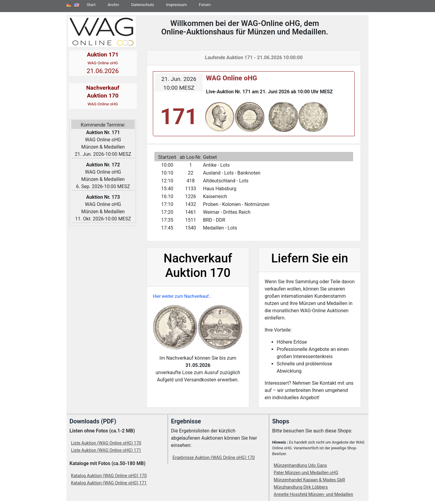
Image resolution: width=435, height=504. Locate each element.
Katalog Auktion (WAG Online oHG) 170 (109, 476)
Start (91, 5)
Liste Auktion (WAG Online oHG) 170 (106, 443)
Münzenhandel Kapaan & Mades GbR (309, 480)
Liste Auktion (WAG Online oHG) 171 (106, 450)
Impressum (176, 5)
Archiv (113, 5)
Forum (205, 5)
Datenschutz (143, 5)
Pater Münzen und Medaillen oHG (306, 473)
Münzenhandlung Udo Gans (300, 465)
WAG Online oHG (232, 78)
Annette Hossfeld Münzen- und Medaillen (313, 494)
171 (179, 117)
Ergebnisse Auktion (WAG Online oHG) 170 (214, 458)
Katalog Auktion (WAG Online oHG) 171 (109, 483)
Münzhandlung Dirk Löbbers (301, 487)
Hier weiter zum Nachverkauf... (182, 296)
